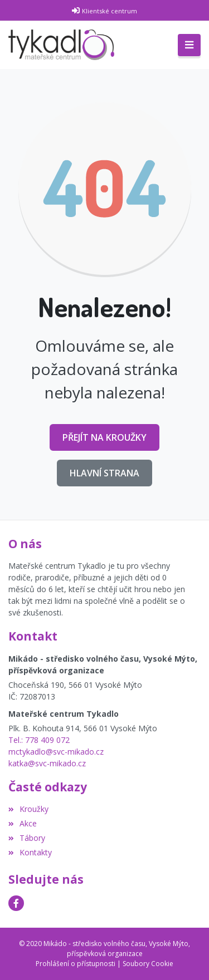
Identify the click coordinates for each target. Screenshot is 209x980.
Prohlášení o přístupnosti (76, 964)
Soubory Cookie (148, 964)
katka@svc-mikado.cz (47, 763)
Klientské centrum (110, 11)
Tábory (27, 838)
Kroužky (28, 809)
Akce (23, 823)
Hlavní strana (104, 473)
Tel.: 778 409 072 (39, 740)
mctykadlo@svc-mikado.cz (56, 752)
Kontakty (30, 852)
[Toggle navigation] (189, 45)
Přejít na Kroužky (104, 437)
